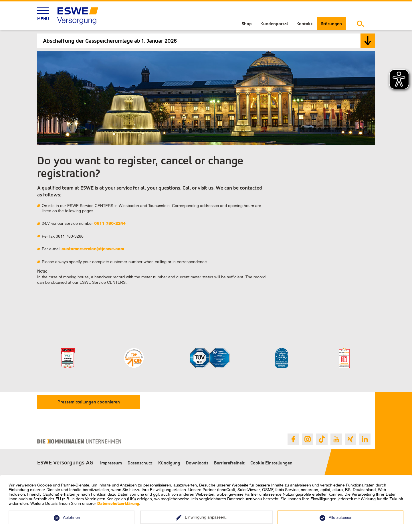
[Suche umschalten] (360, 24)
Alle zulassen (341, 517)
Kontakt (304, 24)
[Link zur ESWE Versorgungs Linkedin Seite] (365, 439)
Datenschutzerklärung (118, 504)
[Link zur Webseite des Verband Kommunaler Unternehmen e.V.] (79, 441)
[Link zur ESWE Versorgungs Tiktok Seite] (322, 439)
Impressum (111, 463)
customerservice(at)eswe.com (93, 249)
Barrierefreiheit (229, 463)
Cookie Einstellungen (271, 463)
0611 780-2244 (110, 224)
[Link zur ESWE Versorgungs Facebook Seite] (293, 439)
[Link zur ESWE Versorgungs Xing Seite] (350, 439)
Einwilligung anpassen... (207, 517)
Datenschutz (140, 463)
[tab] (206, 41)
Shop (247, 24)
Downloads (197, 463)
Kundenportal (274, 24)
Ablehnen (72, 517)
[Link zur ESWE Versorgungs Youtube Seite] (336, 439)
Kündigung (169, 463)
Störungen (331, 24)
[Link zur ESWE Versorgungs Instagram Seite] (308, 439)
